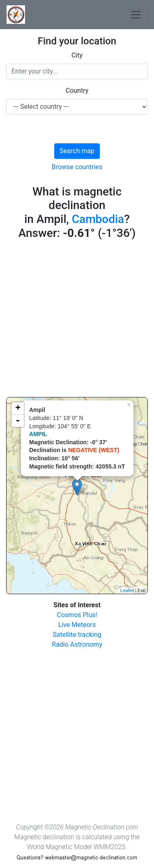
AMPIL (38, 434)
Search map (77, 151)
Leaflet (127, 590)
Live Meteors (77, 625)
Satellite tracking (77, 635)
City (77, 55)
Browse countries (77, 167)
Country (77, 91)
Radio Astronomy (77, 644)
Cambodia (98, 219)
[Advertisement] (77, 320)
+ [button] (18, 409)
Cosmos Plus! (77, 615)
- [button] (18, 421)
